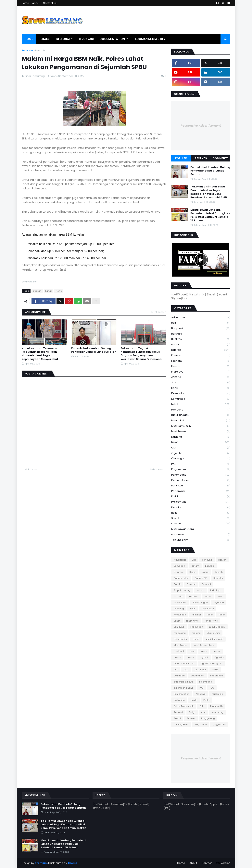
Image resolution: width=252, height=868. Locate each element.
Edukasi (201, 356)
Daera (205, 572)
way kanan (201, 724)
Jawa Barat (180, 602)
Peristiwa (201, 486)
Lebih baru (30, 469)
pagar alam (197, 676)
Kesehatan (201, 393)
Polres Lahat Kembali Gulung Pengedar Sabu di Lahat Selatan (94, 350)
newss (216, 651)
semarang (218, 712)
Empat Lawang (182, 590)
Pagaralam (201, 469)
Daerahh (218, 578)
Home (25, 3)
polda (194, 700)
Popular (181, 158)
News (59, 291)
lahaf (210, 615)
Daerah (40, 50)
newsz (190, 657)
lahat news (192, 621)
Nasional (201, 437)
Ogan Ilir (201, 453)
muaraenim (180, 639)
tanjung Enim (201, 540)
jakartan (193, 596)
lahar (222, 615)
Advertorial (201, 318)
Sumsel (191, 718)
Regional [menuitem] (63, 39)
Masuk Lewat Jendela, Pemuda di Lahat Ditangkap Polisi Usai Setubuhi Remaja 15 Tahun (210, 215)
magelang (180, 633)
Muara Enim (201, 421)
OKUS (215, 670)
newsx (177, 657)
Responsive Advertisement (201, 126)
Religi (201, 513)
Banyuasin (201, 328)
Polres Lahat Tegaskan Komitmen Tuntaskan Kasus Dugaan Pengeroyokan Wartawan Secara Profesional (142, 354)
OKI (201, 448)
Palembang (201, 475)
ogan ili (204, 657)
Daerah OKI (201, 578)
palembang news (184, 688)
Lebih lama (157, 469)
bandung (207, 560)
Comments (221, 158)
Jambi (208, 596)
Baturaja (201, 334)
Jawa (201, 383)
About (36, 3)
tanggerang (208, 718)
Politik (201, 497)
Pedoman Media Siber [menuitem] (149, 39)
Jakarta (201, 377)
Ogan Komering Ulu (211, 663)
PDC (212, 688)
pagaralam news (183, 682)
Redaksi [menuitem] (45, 39)
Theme (72, 863)
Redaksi (201, 508)
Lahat (48, 291)
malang (196, 633)
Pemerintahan (201, 480)
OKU (186, 670)
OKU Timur (200, 670)
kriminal (201, 524)
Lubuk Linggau (201, 415)
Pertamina (201, 491)
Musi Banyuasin (201, 426)
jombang (179, 609)
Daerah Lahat (181, 578)
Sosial (201, 518)
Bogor (201, 345)
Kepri (201, 388)
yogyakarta (219, 724)
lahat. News (211, 621)
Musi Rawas (201, 431)
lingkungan (197, 627)
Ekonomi (201, 361)
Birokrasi (201, 339)
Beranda (27, 50)
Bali (201, 323)
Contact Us (50, 3)
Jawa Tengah (200, 602)
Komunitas (201, 399)
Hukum (201, 366)
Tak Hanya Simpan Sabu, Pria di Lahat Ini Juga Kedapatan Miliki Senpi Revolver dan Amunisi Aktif (209, 192)
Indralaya (201, 372)
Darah (177, 584)
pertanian (201, 535)
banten (222, 560)
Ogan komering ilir (184, 663)
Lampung (201, 410)
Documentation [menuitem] (112, 39)
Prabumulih (201, 502)
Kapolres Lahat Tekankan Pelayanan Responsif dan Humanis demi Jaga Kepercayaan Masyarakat (40, 354)
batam (195, 566)
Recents (201, 158)
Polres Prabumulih (184, 706)
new (192, 651)
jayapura (219, 602)
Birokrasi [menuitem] (86, 39)
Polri (202, 706)
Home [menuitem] (29, 39)
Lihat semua (159, 312)
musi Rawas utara (201, 529)
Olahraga (201, 459)
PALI (201, 464)
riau (203, 712)
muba (196, 639)
